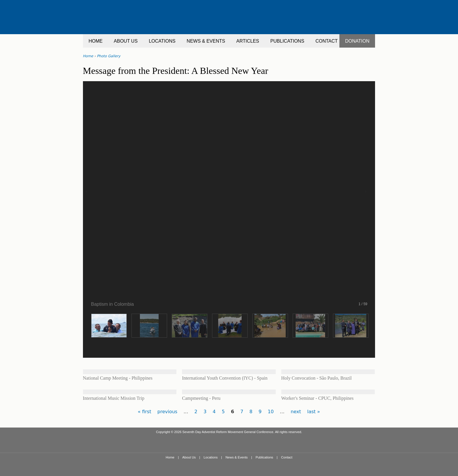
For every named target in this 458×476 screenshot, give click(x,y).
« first (145, 412)
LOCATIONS (162, 41)
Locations (211, 457)
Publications (264, 457)
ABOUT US (126, 41)
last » (314, 412)
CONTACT (327, 41)
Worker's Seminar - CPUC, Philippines (318, 398)
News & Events (237, 457)
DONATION (357, 41)
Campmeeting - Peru (201, 398)
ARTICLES (248, 41)
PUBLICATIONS (287, 41)
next (296, 412)
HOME (96, 41)
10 (271, 412)
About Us (189, 457)
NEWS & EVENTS (206, 41)
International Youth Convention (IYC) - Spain (225, 378)
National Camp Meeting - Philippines (118, 378)
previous (167, 412)
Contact (287, 457)
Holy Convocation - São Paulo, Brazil (316, 378)
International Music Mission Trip (114, 398)
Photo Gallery (109, 56)
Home (88, 56)
